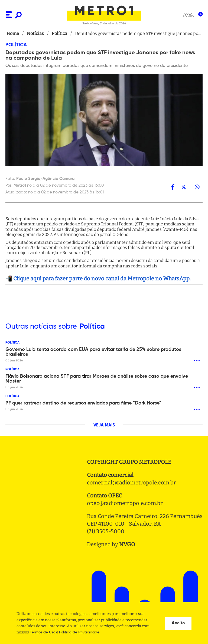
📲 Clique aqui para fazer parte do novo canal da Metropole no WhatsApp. (98, 279)
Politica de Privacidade (79, 632)
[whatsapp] (197, 187)
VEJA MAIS (104, 425)
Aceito (178, 623)
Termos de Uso (43, 632)
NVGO (127, 544)
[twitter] (184, 187)
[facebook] (173, 187)
